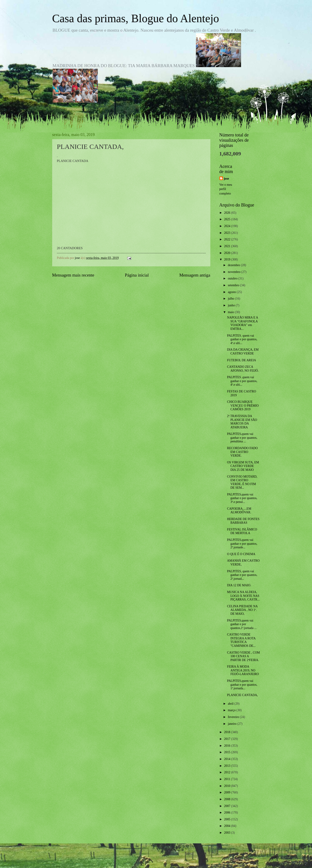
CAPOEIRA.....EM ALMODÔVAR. (239, 511)
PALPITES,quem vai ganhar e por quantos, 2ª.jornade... (242, 544)
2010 (228, 786)
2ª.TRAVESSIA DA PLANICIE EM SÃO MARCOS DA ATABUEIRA (242, 422)
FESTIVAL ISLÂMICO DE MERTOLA (242, 531)
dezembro (234, 265)
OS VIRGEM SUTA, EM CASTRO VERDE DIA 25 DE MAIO (243, 466)
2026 (228, 213)
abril (231, 704)
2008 (228, 799)
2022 (228, 239)
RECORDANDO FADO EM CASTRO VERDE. (242, 452)
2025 (228, 219)
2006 (228, 813)
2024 (228, 226)
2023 (228, 233)
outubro (233, 278)
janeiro (232, 724)
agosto (232, 292)
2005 (228, 819)
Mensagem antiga (195, 275)
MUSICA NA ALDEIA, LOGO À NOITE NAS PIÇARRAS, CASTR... (243, 596)
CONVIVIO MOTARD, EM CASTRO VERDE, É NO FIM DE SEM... (242, 482)
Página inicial (137, 275)
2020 (228, 253)
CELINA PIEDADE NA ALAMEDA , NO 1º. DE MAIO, (242, 610)
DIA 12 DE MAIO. (239, 585)
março (232, 710)
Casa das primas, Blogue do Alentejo (136, 18)
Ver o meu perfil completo (226, 189)
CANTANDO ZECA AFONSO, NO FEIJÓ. (243, 369)
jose (226, 179)
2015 (228, 752)
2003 (228, 833)
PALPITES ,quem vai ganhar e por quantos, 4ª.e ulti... (242, 381)
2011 (228, 779)
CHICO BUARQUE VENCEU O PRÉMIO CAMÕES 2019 (243, 406)
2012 (228, 772)
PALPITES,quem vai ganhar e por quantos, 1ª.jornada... (242, 685)
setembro (234, 285)
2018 (228, 732)
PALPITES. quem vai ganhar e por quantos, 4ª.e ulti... (242, 339)
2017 (228, 739)
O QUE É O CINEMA (241, 554)
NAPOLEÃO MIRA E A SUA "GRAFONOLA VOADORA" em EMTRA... (243, 323)
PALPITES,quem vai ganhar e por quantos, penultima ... (242, 438)
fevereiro (234, 717)
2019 (228, 259)
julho (231, 299)
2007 (228, 806)
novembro (234, 272)
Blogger (181, 859)
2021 (228, 246)
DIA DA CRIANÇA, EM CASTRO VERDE (243, 352)
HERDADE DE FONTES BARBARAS (243, 521)
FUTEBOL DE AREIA (242, 360)
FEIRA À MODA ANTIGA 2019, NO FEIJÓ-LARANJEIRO (243, 670)
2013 (228, 766)
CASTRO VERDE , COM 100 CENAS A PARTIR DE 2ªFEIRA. (243, 656)
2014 (228, 759)
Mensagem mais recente (73, 275)
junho (232, 305)
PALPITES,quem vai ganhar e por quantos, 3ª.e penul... (242, 498)
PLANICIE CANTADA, (242, 695)
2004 (228, 826)
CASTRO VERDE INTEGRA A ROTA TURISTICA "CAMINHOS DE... (241, 640)
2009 (228, 792)
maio (231, 312)
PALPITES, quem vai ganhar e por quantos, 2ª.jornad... (242, 575)
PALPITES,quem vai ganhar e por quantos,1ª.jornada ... (242, 624)
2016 (228, 746)
